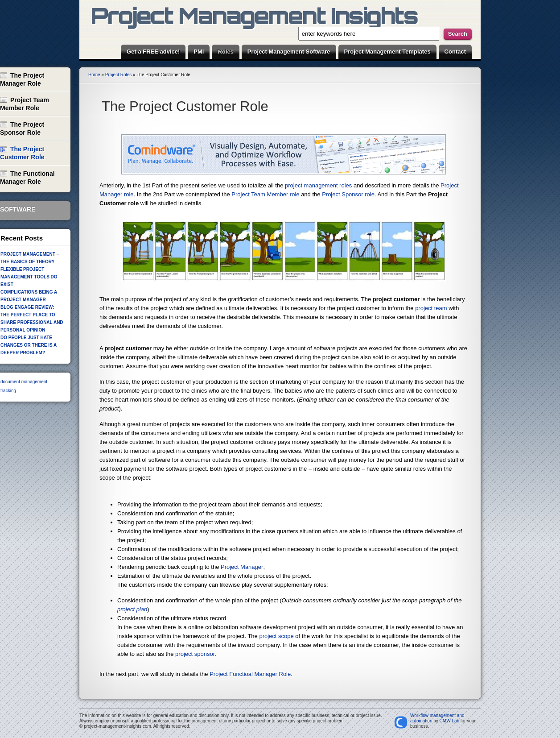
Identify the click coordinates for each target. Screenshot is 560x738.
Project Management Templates (387, 52)
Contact (455, 52)
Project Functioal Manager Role (250, 674)
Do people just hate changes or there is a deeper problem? (29, 345)
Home (94, 75)
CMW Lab (449, 721)
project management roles (318, 185)
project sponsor (195, 654)
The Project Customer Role (185, 106)
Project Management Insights (254, 16)
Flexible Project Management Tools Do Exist (29, 277)
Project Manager (242, 567)
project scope (276, 636)
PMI (199, 52)
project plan (132, 609)
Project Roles (118, 75)
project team (431, 308)
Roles (225, 52)
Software (18, 209)
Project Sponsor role (348, 194)
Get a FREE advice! (153, 52)
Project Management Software (289, 52)
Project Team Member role (265, 194)
